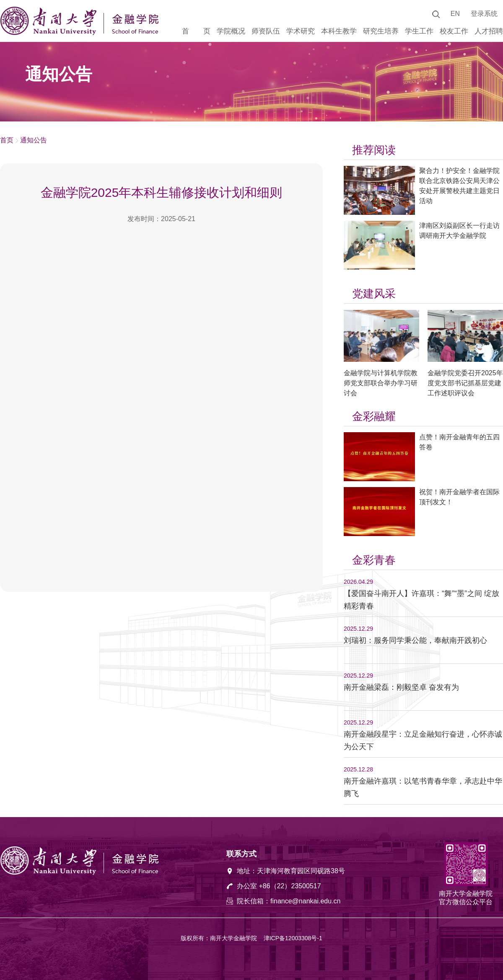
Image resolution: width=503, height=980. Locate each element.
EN (455, 14)
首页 (7, 140)
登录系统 (484, 14)
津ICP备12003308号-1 (293, 938)
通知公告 (34, 140)
